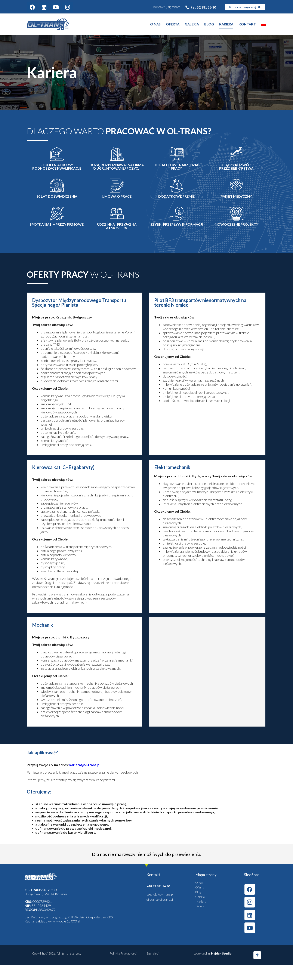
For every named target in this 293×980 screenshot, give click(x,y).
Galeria (192, 24)
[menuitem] (264, 24)
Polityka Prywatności (123, 953)
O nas (155, 24)
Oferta (173, 24)
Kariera (226, 24)
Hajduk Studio (221, 953)
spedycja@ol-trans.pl (160, 894)
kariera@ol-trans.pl (85, 765)
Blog (209, 24)
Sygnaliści (152, 953)
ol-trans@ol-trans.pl (160, 899)
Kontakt (247, 24)
